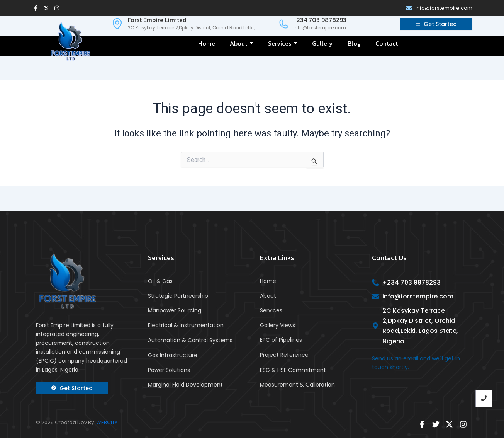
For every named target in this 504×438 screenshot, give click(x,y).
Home (268, 281)
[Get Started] (436, 24)
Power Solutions (169, 370)
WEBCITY (107, 422)
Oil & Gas (160, 281)
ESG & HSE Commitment (293, 370)
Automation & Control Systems (190, 340)
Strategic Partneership (178, 296)
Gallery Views (277, 325)
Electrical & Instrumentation (186, 325)
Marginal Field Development (185, 384)
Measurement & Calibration (297, 384)
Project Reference (284, 355)
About (268, 296)
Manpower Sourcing (175, 310)
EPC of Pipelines (281, 340)
